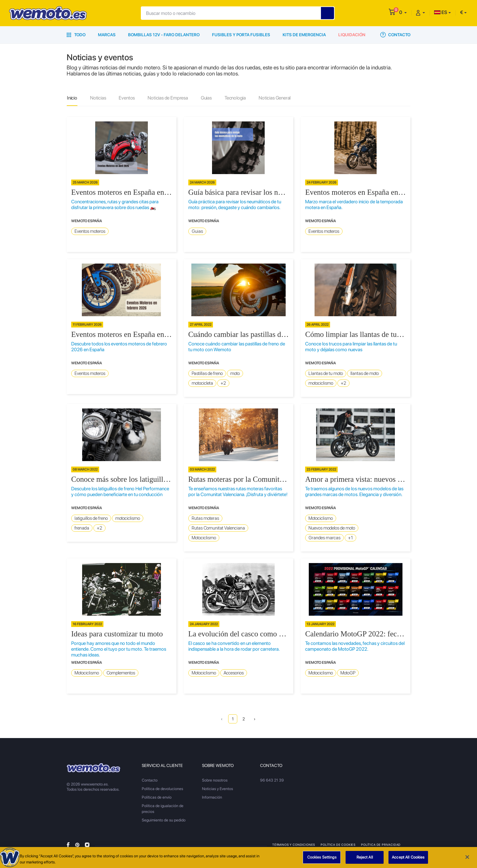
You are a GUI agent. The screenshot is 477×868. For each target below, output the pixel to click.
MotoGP (348, 673)
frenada (82, 528)
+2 (223, 383)
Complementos (121, 673)
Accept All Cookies (408, 860)
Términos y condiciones (294, 845)
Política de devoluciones (162, 789)
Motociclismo (204, 538)
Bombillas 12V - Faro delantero (164, 35)
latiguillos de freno (91, 518)
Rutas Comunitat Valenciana (218, 528)
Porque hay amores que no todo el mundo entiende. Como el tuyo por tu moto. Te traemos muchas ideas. (119, 649)
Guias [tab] (206, 98)
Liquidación (352, 35)
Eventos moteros (90, 231)
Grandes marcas (324, 538)
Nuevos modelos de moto (332, 528)
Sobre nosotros (215, 780)
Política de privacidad (381, 845)
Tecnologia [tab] (235, 98)
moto (235, 373)
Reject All (365, 860)
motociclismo (321, 383)
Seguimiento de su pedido (164, 820)
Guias (197, 231)
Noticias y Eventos (218, 789)
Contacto (395, 35)
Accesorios (234, 673)
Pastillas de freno (207, 373)
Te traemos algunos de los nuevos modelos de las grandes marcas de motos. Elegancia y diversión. (354, 492)
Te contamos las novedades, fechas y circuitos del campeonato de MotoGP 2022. (355, 646)
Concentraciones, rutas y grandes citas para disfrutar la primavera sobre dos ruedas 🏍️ (115, 205)
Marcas (107, 35)
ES (441, 12)
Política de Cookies (338, 845)
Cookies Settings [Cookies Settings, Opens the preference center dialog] (322, 860)
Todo (76, 35)
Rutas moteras (205, 518)
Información (212, 797)
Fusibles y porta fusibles (241, 35)
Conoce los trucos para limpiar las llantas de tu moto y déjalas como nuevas (351, 347)
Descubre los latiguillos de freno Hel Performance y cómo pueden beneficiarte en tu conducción (120, 492)
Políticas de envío (157, 797)
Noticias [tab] (98, 98)
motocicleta (202, 383)
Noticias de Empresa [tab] (168, 98)
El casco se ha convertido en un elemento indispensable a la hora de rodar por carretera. (234, 646)
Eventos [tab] (127, 98)
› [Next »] (255, 719)
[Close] (467, 860)
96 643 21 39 (272, 780)
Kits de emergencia (304, 35)
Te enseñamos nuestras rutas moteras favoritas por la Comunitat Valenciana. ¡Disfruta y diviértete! (238, 492)
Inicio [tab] (72, 98)
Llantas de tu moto (326, 373)
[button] (403, 12)
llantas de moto (365, 373)
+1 (350, 538)
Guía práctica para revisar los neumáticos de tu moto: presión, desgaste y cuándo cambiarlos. (235, 205)
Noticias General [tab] (275, 98)
